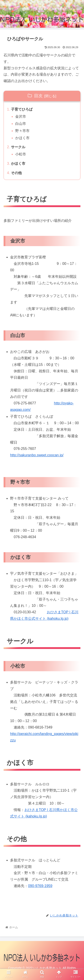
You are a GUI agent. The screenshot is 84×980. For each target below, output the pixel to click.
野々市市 (22, 131)
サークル (18, 147)
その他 (16, 173)
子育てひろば (22, 109)
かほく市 (22, 138)
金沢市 (21, 116)
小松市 (21, 154)
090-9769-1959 (40, 886)
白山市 (21, 124)
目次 (38, 96)
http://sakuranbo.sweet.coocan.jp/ (37, 455)
